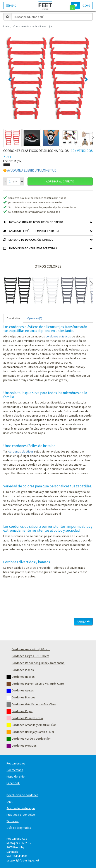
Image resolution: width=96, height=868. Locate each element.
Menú (11, 5)
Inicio (6, 26)
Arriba (83, 621)
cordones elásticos (58, 336)
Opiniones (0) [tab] (35, 318)
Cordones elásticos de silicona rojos (33, 26)
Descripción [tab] (13, 318)
